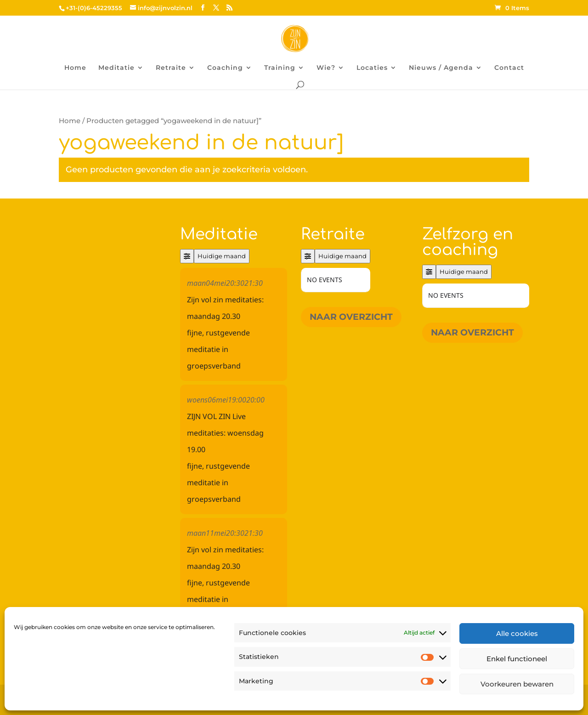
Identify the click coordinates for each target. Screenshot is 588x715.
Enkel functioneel (517, 659)
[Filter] (187, 256)
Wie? (326, 68)
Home (75, 68)
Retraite (171, 68)
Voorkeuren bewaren (517, 684)
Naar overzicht (351, 317)
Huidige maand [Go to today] (222, 256)
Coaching (225, 68)
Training (280, 68)
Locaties (372, 68)
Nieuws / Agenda (441, 68)
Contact (509, 68)
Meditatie (116, 68)
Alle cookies (517, 633)
